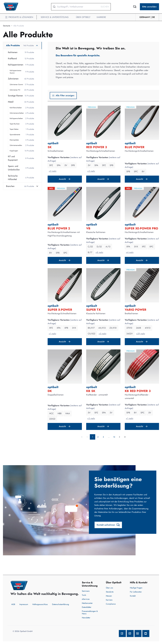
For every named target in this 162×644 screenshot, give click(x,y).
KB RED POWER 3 (138, 391)
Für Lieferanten (136, 592)
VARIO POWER (135, 310)
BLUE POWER (135, 147)
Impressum (24, 604)
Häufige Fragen (136, 588)
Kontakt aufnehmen (108, 525)
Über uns (109, 588)
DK (50, 391)
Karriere (109, 600)
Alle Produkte (19, 26)
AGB (13, 604)
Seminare (86, 591)
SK (50, 147)
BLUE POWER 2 (59, 228)
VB (88, 228)
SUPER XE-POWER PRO (141, 228)
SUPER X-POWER (60, 310)
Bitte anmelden (149, 7)
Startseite (7, 26)
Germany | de (147, 17)
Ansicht (65, 179)
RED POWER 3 (97, 147)
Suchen (105, 7)
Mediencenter (87, 603)
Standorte (110, 592)
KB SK (91, 391)
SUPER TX (93, 310)
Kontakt (133, 596)
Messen (109, 596)
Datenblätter (87, 607)
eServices (86, 599)
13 (114, 437)
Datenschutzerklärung (60, 604)
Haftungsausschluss (40, 604)
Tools (84, 595)
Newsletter (86, 618)
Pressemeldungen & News (90, 612)
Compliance (111, 604)
